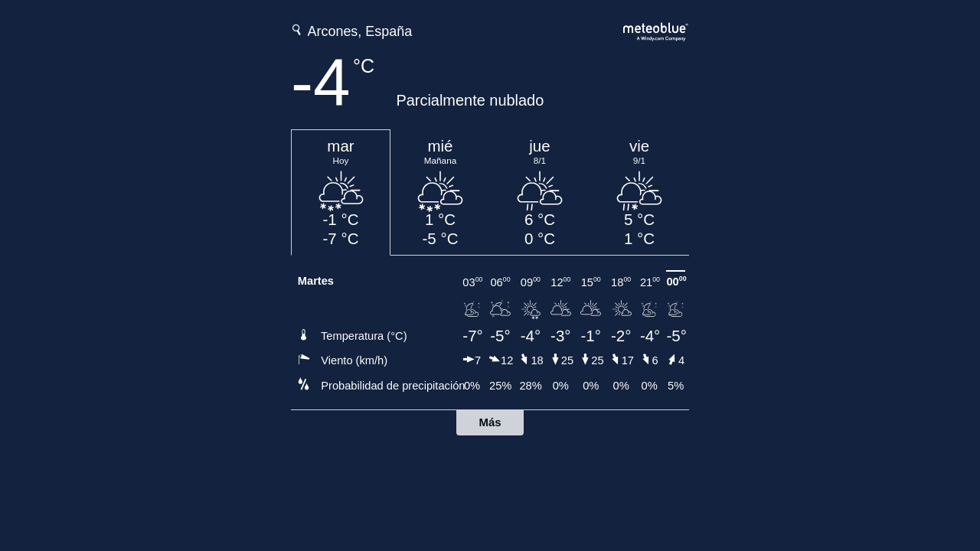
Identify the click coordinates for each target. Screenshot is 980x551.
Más (490, 422)
